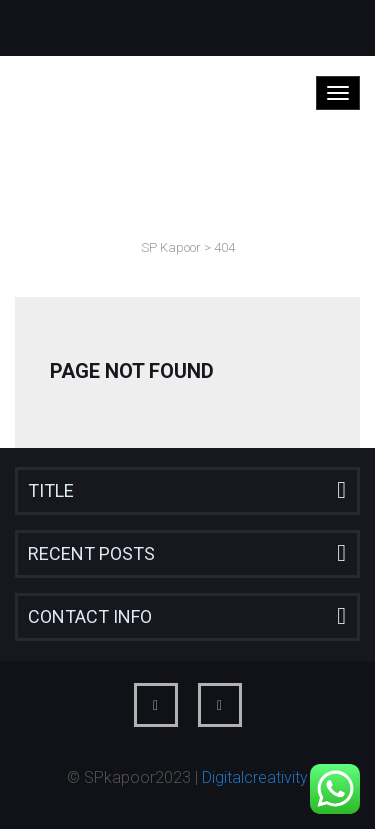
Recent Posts (91, 553)
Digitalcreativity (255, 777)
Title (51, 490)
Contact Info (90, 616)
